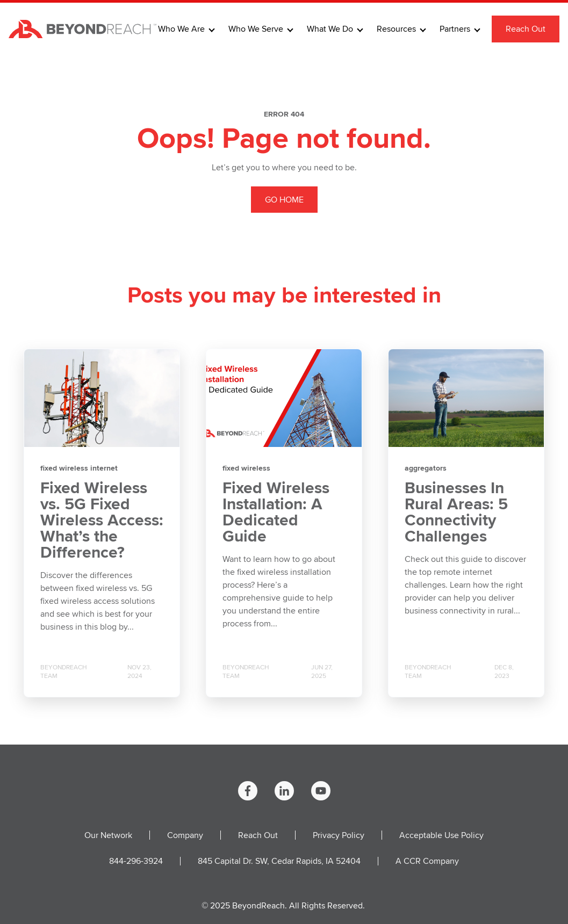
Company (185, 835)
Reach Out (526, 29)
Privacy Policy (339, 835)
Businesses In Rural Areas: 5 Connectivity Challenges (456, 512)
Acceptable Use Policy (441, 835)
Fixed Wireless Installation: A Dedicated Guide (276, 512)
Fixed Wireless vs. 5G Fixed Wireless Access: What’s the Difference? (102, 520)
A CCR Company (427, 861)
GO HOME (284, 200)
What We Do (330, 29)
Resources (396, 29)
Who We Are (181, 29)
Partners (455, 29)
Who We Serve (256, 29)
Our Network (108, 835)
